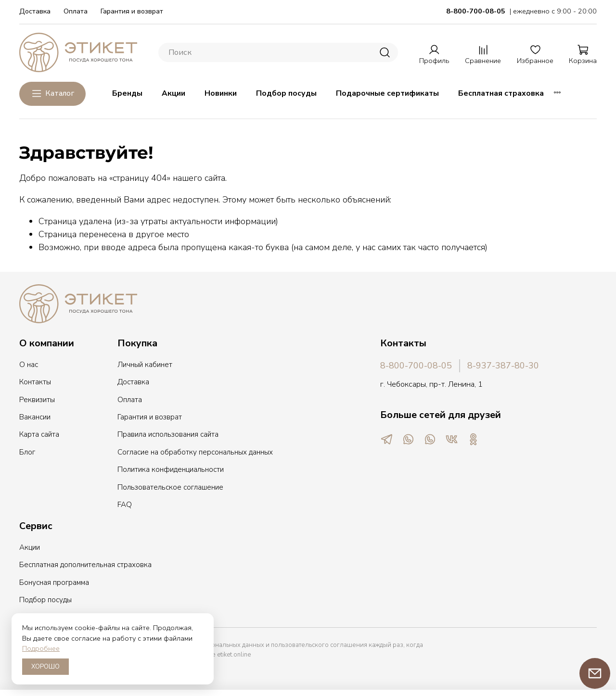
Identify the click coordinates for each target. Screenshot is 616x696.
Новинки (221, 93)
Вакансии (35, 417)
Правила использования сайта (168, 434)
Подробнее (41, 648)
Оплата (76, 11)
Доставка (35, 11)
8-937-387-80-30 (503, 366)
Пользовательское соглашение (170, 487)
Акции (173, 93)
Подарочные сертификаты (387, 93)
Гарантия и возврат (132, 11)
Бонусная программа (54, 582)
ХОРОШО (45, 667)
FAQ (125, 505)
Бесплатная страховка (501, 93)
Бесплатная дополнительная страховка (85, 565)
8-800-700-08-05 (416, 366)
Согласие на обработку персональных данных (195, 452)
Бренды (127, 93)
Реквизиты (37, 400)
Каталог (53, 94)
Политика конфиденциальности (171, 469)
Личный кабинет (145, 365)
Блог (27, 452)
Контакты (35, 382)
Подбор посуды (286, 93)
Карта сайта (39, 434)
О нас (29, 365)
